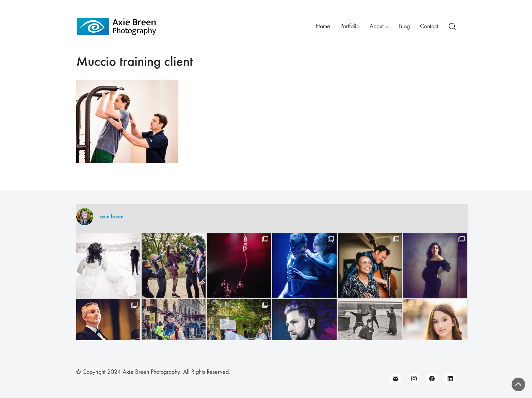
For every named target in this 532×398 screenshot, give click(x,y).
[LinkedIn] (450, 379)
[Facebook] (432, 379)
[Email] (396, 379)
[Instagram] (414, 379)
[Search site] (452, 27)
